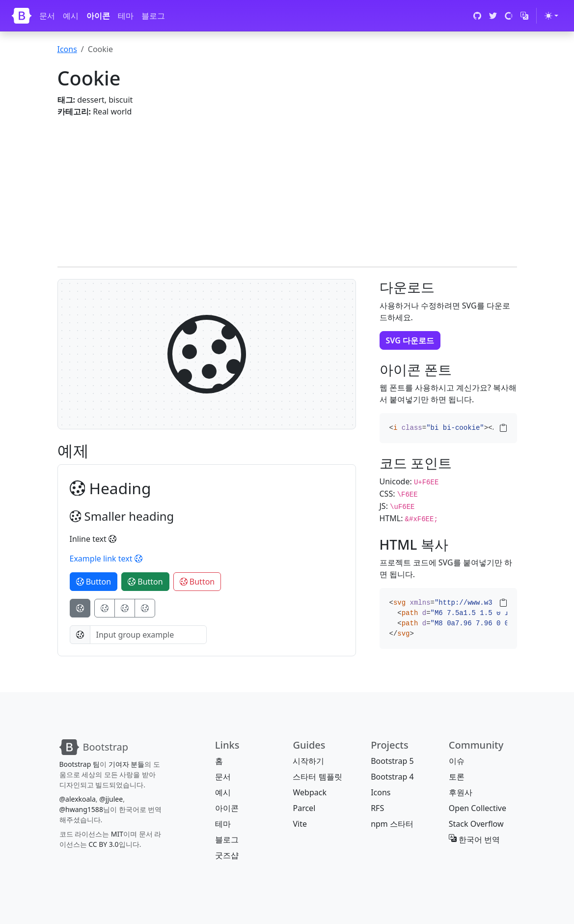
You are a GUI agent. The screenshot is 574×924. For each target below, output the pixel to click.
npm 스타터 (392, 824)
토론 (457, 777)
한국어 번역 (474, 840)
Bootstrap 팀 (80, 764)
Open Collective (478, 808)
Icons (67, 49)
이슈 (457, 761)
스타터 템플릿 (317, 777)
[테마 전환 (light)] (551, 16)
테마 (126, 16)
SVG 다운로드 (410, 340)
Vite (300, 824)
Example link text (106, 559)
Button (94, 582)
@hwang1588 (81, 809)
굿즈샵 (227, 855)
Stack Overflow (476, 824)
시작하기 (308, 761)
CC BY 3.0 (104, 844)
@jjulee (111, 799)
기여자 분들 (127, 764)
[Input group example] (148, 635)
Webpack (309, 792)
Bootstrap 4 (392, 777)
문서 (47, 16)
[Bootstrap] (22, 16)
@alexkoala (78, 799)
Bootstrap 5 (392, 761)
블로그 (153, 16)
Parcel (304, 808)
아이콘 (98, 16)
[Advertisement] (287, 186)
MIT (117, 834)
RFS (377, 808)
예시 (71, 16)
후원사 (461, 792)
